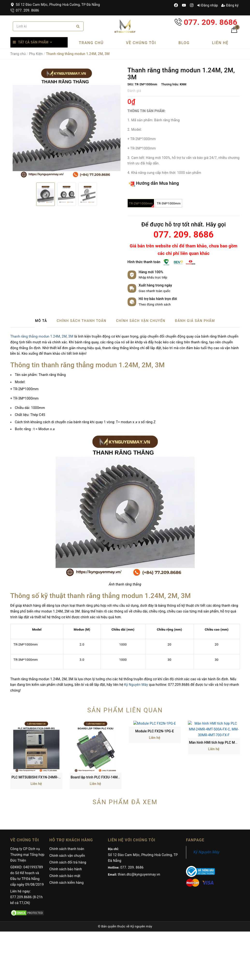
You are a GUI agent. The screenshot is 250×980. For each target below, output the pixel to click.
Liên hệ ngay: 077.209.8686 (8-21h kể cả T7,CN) (27, 851)
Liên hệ (220, 43)
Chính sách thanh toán (67, 803)
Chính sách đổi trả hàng (68, 816)
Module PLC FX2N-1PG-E (155, 731)
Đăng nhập (208, 5)
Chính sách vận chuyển (67, 810)
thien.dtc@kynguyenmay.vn (139, 828)
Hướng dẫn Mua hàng (154, 184)
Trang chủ (91, 43)
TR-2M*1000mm (142, 204)
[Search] (78, 26)
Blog (184, 43)
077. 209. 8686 (25, 10)
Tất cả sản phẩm (33, 42)
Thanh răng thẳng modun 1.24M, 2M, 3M (42, 336)
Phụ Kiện (36, 54)
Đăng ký (230, 5)
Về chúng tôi (141, 43)
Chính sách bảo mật (65, 830)
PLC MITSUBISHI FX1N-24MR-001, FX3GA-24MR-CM (52, 731)
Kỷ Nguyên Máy (136, 685)
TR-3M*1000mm (169, 203)
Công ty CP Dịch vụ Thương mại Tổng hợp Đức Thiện (27, 809)
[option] (67, 123)
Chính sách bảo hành (66, 823)
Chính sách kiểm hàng (66, 837)
